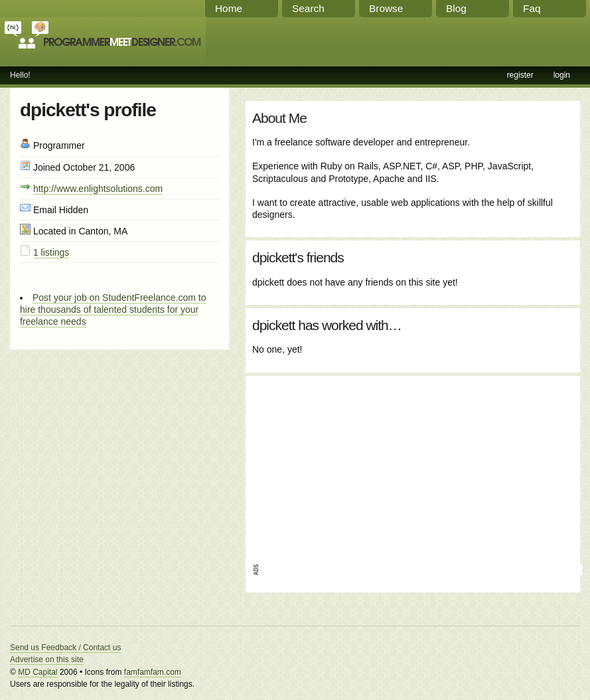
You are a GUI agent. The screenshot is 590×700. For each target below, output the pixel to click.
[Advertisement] (354, 466)
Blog (456, 8)
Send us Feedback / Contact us (65, 648)
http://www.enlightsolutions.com (98, 189)
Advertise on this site (47, 659)
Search (308, 8)
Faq (532, 8)
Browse (386, 8)
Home (229, 8)
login (562, 75)
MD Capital (37, 672)
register (520, 75)
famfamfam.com (153, 672)
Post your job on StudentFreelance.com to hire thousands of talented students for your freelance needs (113, 309)
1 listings (51, 252)
